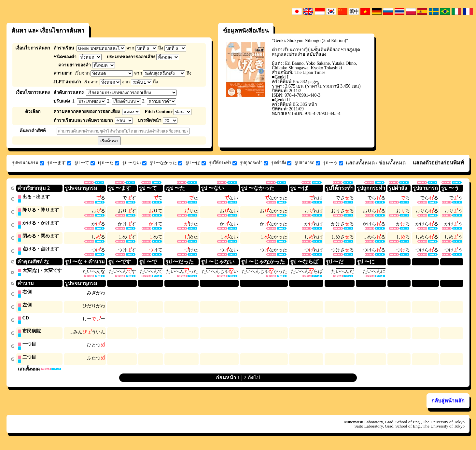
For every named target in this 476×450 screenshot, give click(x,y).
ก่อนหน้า (226, 381)
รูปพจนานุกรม (28, 163)
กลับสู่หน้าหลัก (448, 405)
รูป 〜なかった (166, 163)
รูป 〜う (333, 163)
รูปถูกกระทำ (254, 163)
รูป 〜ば (196, 163)
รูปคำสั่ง (281, 163)
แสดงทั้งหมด (360, 163)
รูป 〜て (84, 163)
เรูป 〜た (109, 163)
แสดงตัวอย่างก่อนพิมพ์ (438, 163)
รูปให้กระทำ (223, 163)
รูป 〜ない (134, 163)
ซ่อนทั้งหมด (392, 163)
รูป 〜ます (59, 163)
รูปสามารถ (307, 163)
